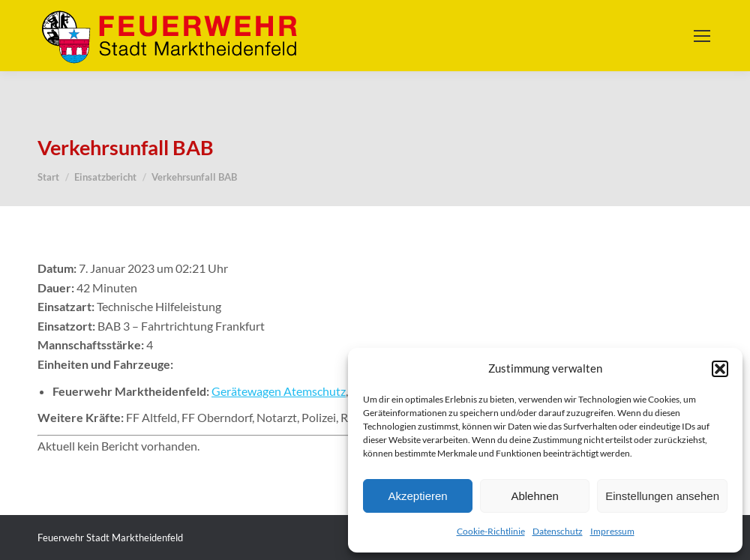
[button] (720, 369)
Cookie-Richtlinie (491, 531)
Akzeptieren (417, 496)
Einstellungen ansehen (662, 496)
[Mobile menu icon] (702, 36)
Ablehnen (534, 496)
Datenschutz (558, 531)
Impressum (612, 531)
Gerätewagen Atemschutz (279, 391)
